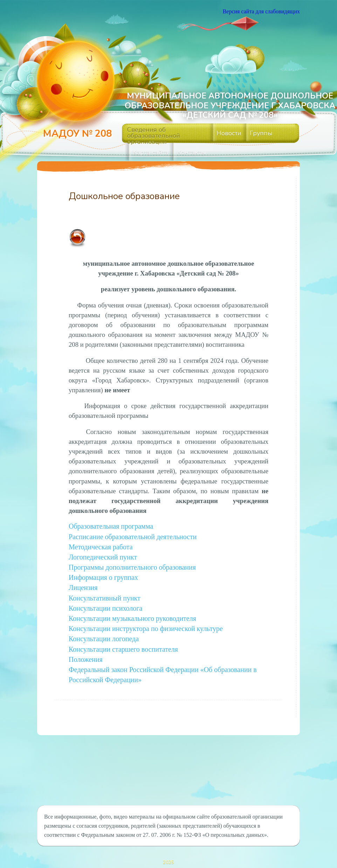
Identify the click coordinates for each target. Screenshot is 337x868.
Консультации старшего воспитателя (123, 641)
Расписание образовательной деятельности (133, 536)
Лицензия (83, 583)
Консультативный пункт (105, 593)
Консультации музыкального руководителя (132, 612)
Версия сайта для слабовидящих (261, 11)
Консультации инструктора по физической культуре (146, 622)
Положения (86, 650)
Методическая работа (101, 545)
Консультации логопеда (104, 631)
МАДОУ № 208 (77, 134)
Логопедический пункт (103, 555)
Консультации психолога (105, 603)
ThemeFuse (194, 863)
